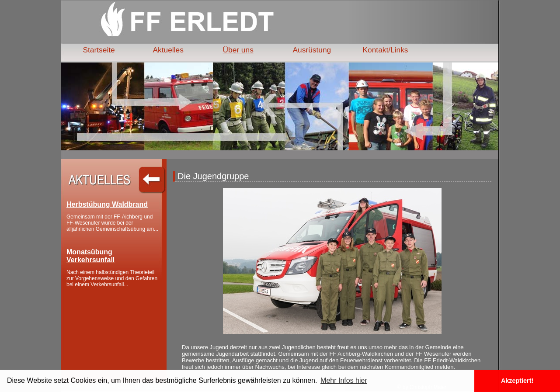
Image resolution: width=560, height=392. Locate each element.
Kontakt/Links (386, 50)
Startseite (99, 50)
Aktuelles (168, 50)
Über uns (238, 50)
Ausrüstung (312, 50)
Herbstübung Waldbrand (107, 204)
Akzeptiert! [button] (517, 381)
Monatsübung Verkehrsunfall (90, 256)
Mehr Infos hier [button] (344, 380)
